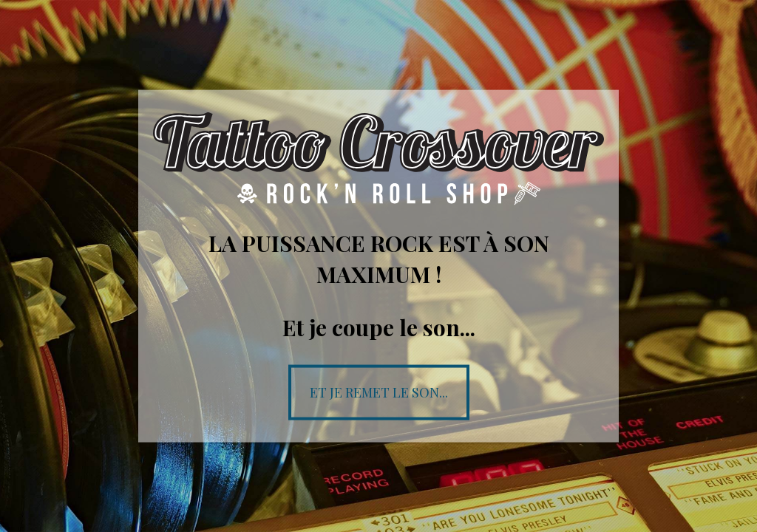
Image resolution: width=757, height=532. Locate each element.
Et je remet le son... (379, 392)
